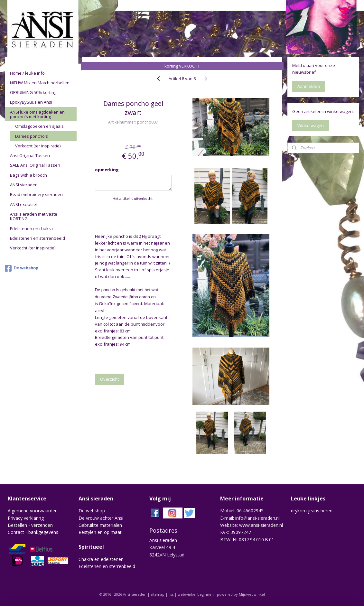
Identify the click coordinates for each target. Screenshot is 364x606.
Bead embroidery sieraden (36, 194)
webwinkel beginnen (196, 594)
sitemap (158, 594)
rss (171, 594)
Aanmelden (309, 86)
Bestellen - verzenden (30, 525)
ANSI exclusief (24, 204)
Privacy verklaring (26, 518)
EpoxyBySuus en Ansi (31, 102)
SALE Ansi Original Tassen (35, 165)
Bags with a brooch (28, 175)
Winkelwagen (311, 126)
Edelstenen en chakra (31, 228)
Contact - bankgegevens (33, 532)
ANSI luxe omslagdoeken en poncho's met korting (37, 114)
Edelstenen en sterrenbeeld (37, 238)
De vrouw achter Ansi (101, 518)
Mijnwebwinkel (252, 594)
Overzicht (109, 379)
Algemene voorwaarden (33, 511)
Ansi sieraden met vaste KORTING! (34, 216)
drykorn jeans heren (312, 511)
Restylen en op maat (100, 532)
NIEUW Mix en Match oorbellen (40, 83)
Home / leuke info (27, 73)
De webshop (22, 268)
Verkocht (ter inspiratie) (38, 146)
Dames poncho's (32, 136)
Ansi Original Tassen (30, 155)
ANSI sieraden (24, 185)
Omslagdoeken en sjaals (39, 126)
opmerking (107, 170)
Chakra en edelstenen (101, 559)
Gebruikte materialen (100, 525)
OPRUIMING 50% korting (33, 92)
